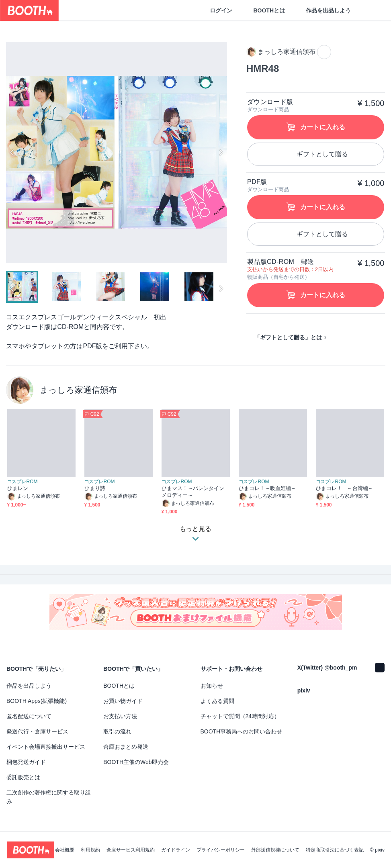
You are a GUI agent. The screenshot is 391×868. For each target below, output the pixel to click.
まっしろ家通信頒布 (79, 390)
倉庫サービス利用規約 (131, 850)
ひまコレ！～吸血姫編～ (268, 489)
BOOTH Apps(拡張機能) (37, 701)
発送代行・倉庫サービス (37, 731)
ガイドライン (176, 850)
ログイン (221, 10)
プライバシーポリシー (221, 850)
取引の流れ (117, 731)
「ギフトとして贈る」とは (288, 337)
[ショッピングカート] (372, 10)
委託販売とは (23, 777)
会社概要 (65, 850)
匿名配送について (29, 716)
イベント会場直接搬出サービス (46, 747)
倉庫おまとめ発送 (126, 747)
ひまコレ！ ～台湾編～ (345, 489)
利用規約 (90, 850)
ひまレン (18, 489)
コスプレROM (23, 482)
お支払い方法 (120, 716)
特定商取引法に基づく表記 (335, 850)
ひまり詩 (95, 489)
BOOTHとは (269, 10)
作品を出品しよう (328, 10)
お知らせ (212, 686)
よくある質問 (217, 701)
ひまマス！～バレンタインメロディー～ (193, 492)
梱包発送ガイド (26, 762)
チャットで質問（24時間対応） (240, 716)
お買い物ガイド (123, 701)
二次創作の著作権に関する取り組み (49, 797)
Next (221, 152)
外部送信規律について (275, 850)
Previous (12, 152)
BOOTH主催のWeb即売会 (136, 762)
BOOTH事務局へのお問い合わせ (242, 731)
